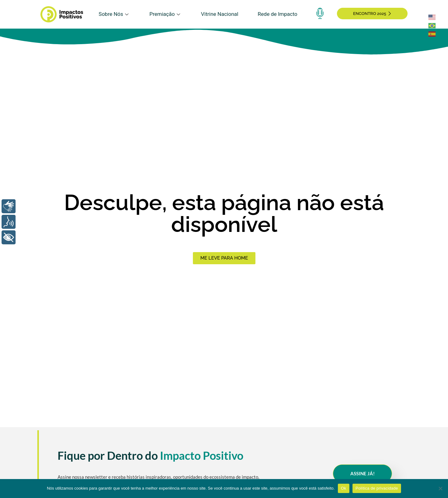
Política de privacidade (377, 488)
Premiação (165, 14)
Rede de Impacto (277, 14)
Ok (344, 488)
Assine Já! (362, 473)
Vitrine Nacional (220, 14)
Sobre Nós (114, 14)
